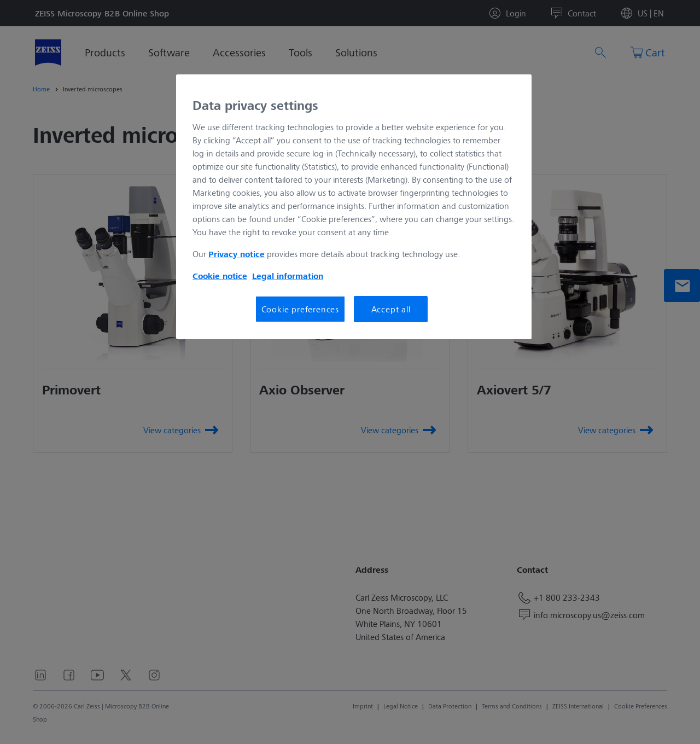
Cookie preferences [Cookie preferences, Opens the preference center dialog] (300, 309)
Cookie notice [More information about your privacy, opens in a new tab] (220, 276)
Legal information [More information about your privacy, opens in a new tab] (288, 276)
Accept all (391, 309)
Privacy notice (237, 254)
